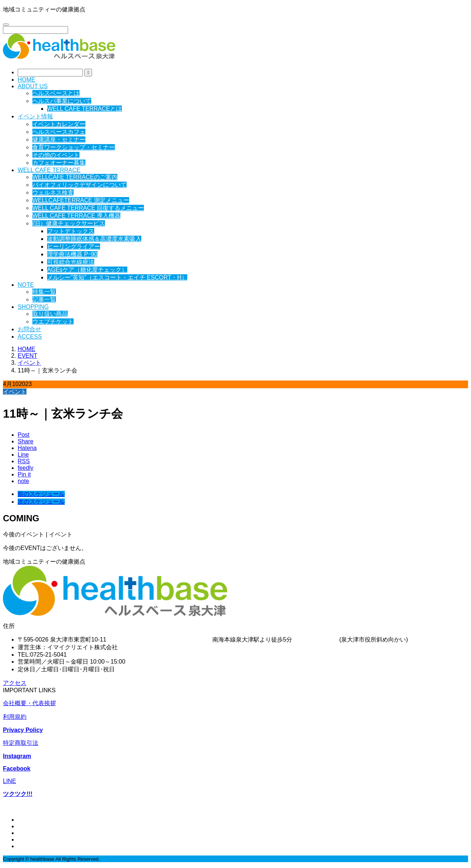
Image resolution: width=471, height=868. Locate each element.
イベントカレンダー (59, 124)
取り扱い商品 (50, 314)
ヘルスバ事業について (62, 101)
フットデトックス (71, 231)
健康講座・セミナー (59, 140)
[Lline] (23, 455)
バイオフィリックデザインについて (79, 185)
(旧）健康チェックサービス (69, 223)
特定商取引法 (21, 743)
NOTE (26, 285)
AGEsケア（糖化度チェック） (87, 270)
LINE (10, 781)
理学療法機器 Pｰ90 (72, 254)
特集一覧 (44, 292)
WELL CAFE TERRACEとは (84, 109)
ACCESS (30, 337)
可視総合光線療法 (71, 262)
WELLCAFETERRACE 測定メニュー (81, 200)
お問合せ (29, 329)
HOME (26, 80)
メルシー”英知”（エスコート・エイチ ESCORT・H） (117, 277)
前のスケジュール (41, 494)
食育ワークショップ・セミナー (74, 147)
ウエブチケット (53, 322)
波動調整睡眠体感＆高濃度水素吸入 (94, 239)
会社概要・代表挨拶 (29, 703)
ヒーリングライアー (74, 247)
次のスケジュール (41, 502)
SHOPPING (33, 307)
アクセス (15, 683)
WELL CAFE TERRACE (49, 170)
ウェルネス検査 (53, 192)
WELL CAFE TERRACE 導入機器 (76, 216)
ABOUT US (33, 86)
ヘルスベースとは (56, 93)
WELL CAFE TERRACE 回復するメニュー (88, 208)
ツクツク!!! (18, 794)
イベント (15, 392)
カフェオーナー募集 (59, 163)
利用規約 (15, 717)
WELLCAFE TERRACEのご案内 (75, 177)
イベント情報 (35, 116)
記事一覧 (44, 299)
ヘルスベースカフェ (59, 132)
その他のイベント (56, 155)
